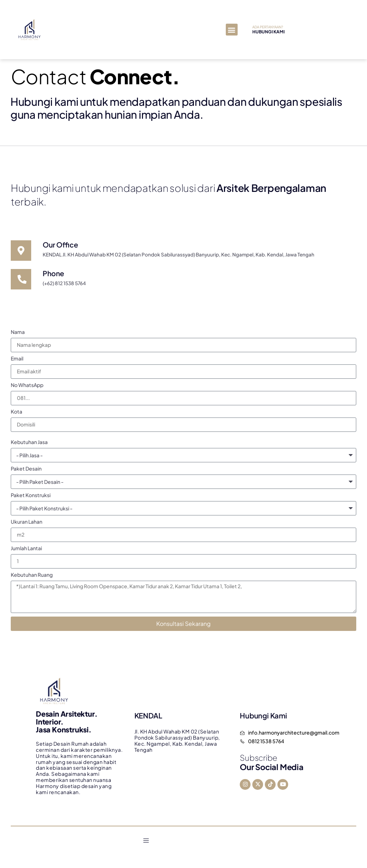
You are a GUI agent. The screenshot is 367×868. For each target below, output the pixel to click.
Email (17, 361)
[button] (232, 30)
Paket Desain (26, 471)
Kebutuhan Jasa (29, 444)
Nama (18, 334)
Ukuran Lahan (27, 524)
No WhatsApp (27, 387)
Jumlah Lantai (26, 551)
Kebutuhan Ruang (32, 577)
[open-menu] (146, 843)
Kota (16, 414)
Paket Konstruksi (31, 497)
